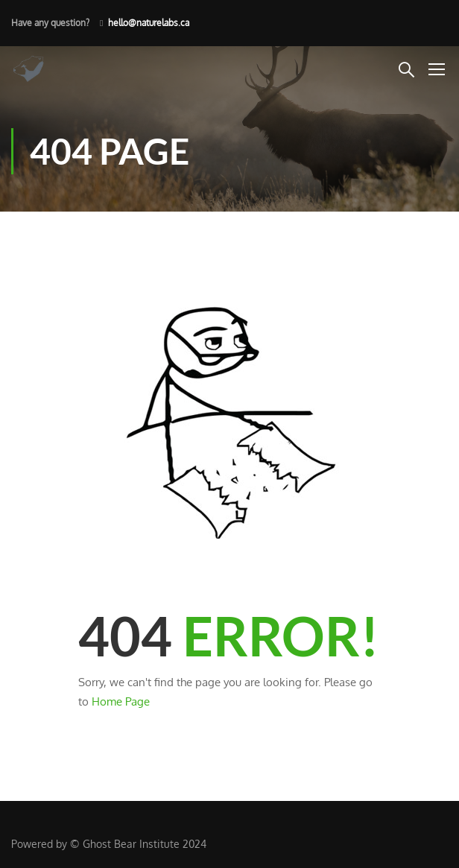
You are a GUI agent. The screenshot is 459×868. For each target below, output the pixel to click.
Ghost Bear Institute (131, 844)
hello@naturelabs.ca (149, 23)
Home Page (121, 701)
